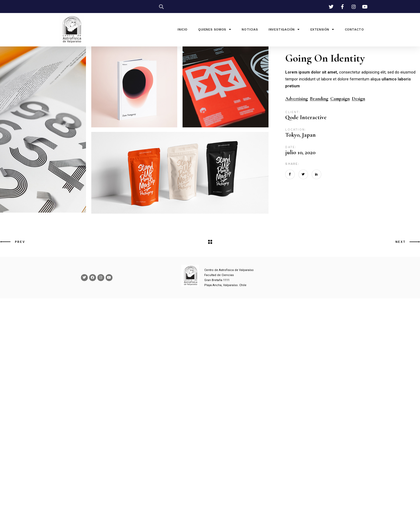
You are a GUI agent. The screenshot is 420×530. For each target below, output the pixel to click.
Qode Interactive (306, 117)
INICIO (183, 29)
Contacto (354, 29)
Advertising (296, 99)
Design (358, 99)
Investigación (284, 29)
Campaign (340, 99)
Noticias (250, 29)
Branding (319, 99)
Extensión (322, 29)
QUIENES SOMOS (215, 29)
